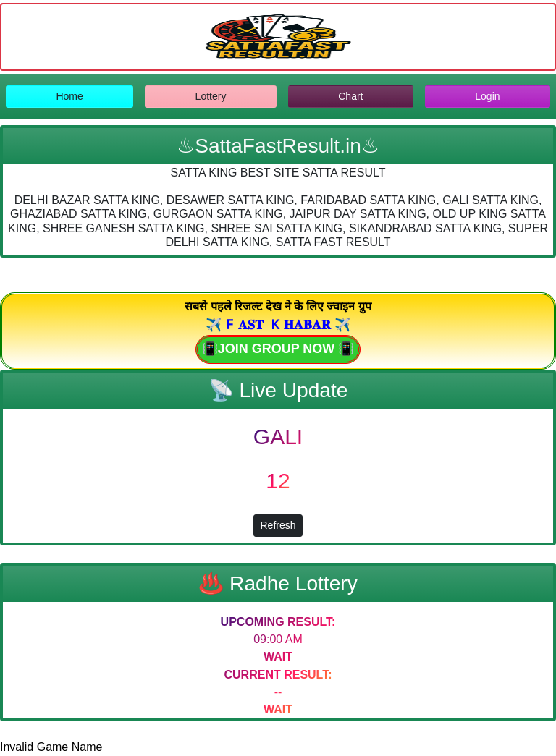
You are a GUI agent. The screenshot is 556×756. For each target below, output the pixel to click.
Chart (350, 96)
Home (69, 96)
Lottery (211, 96)
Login (487, 96)
